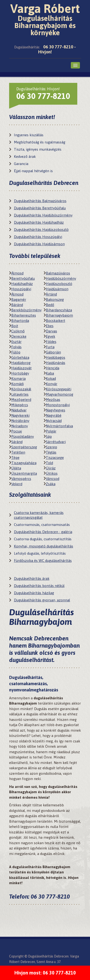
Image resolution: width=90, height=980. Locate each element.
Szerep (51, 447)
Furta (50, 347)
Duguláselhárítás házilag (34, 593)
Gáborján (53, 352)
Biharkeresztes (24, 315)
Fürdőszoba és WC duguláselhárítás (43, 561)
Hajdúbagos (56, 357)
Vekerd (17, 484)
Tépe (15, 458)
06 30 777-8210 (43, 96)
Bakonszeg (55, 299)
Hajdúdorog (21, 363)
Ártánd (51, 294)
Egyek (51, 336)
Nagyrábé (54, 415)
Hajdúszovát (21, 368)
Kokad (51, 379)
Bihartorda (20, 321)
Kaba (50, 373)
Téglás (51, 452)
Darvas (51, 331)
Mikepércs (20, 405)
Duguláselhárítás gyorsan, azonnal (42, 600)
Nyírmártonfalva (59, 426)
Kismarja (18, 379)
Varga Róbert (45, 19)
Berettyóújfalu (23, 278)
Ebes (50, 326)
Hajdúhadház (22, 284)
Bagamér (19, 299)
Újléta (16, 468)
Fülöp (16, 352)
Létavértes (20, 394)
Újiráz (51, 468)
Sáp (49, 436)
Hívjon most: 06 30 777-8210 (45, 973)
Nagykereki (20, 415)
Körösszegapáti (59, 389)
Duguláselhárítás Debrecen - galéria (43, 532)
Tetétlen (18, 452)
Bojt (15, 326)
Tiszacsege (55, 458)
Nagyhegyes (56, 410)
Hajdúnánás (56, 363)
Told (49, 463)
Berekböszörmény (26, 310)
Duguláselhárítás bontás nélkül (39, 586)
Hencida (53, 368)
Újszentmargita (24, 473)
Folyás (16, 347)
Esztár (16, 342)
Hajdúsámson (57, 289)
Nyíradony (20, 426)
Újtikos (52, 473)
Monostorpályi (58, 405)
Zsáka (51, 484)
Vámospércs (21, 479)
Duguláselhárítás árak (32, 578)
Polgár (51, 431)
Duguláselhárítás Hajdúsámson (39, 244)
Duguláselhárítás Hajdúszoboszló (41, 230)
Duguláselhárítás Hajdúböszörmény (43, 215)
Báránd (17, 305)
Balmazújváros (58, 273)
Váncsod (53, 479)
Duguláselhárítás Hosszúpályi (38, 237)
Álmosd (17, 273)
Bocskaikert (56, 321)
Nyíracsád (54, 421)
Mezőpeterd (21, 400)
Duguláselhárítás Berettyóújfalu (40, 208)
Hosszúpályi (21, 289)
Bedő (50, 305)
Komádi (18, 384)
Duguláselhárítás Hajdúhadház (39, 222)
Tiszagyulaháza (24, 463)
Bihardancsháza (59, 310)
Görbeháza (20, 357)
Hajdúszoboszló (59, 284)
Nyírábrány (20, 421)
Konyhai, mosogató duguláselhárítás (44, 546)
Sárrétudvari (56, 442)
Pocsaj (17, 431)
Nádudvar (19, 410)
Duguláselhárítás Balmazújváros (40, 201)
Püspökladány (23, 436)
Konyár (52, 384)
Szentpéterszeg (24, 447)
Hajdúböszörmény (61, 278)
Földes (51, 342)
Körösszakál (21, 389)
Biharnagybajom (59, 315)
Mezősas (53, 400)
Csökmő (18, 331)
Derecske (19, 336)
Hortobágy (20, 373)
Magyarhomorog (60, 394)
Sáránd (17, 442)
